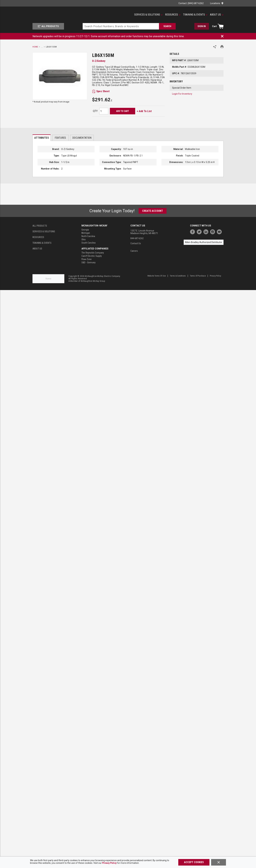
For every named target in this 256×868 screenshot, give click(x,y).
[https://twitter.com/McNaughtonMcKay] (200, 231)
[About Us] (217, 15)
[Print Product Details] (222, 47)
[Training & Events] (195, 15)
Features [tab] (60, 138)
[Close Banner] (222, 36)
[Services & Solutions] (148, 15)
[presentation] (42, 138)
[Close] (219, 862)
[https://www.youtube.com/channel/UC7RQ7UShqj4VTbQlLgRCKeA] (220, 231)
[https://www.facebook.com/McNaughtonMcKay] (193, 231)
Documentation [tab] (82, 138)
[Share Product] (215, 47)
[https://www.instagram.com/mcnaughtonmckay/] (213, 231)
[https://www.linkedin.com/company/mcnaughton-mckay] (207, 231)
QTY (95, 111)
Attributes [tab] (42, 138)
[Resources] (173, 15)
